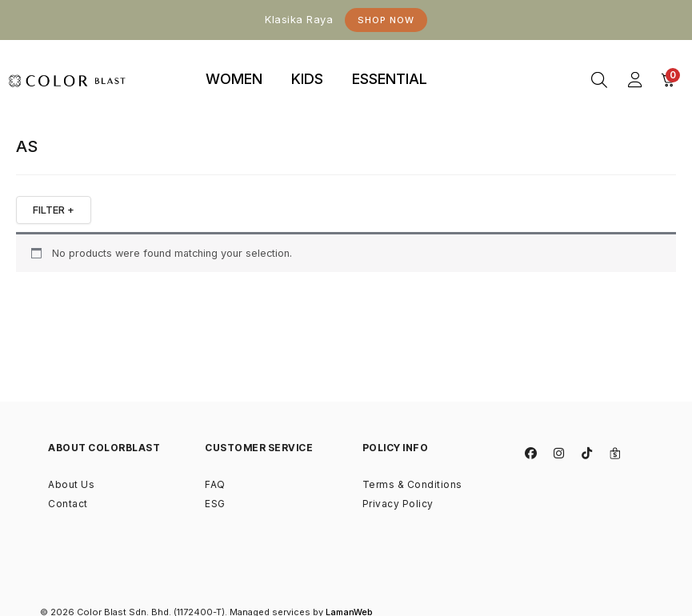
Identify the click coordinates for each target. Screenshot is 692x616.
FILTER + (54, 210)
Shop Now (386, 20)
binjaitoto (468, 60)
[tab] (234, 80)
